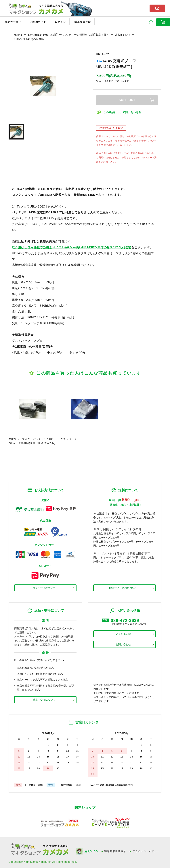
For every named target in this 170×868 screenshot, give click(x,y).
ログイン (57, 22)
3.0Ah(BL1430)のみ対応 (43, 34)
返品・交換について (44, 699)
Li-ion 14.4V (123, 34)
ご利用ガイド (36, 22)
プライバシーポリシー (146, 850)
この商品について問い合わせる (123, 111)
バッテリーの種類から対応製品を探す (86, 34)
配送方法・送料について (123, 587)
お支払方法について (44, 587)
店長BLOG (91, 850)
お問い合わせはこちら (157, 8)
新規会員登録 (78, 22)
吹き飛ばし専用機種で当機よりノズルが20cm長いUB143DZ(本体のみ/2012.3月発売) (72, 246)
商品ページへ (33, 416)
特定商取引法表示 (115, 850)
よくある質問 (123, 633)
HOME (18, 34)
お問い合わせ (123, 644)
